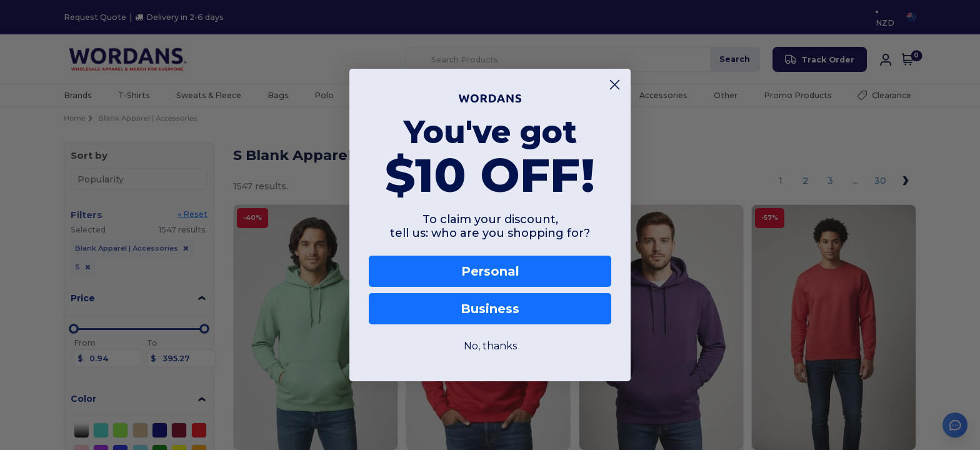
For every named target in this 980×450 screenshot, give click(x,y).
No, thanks (490, 346)
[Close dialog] (615, 85)
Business (490, 309)
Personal (490, 271)
